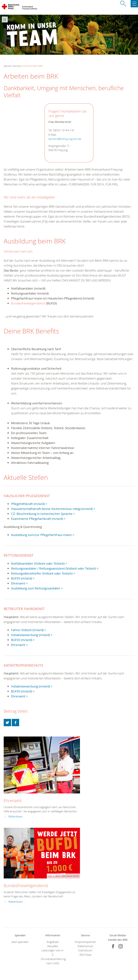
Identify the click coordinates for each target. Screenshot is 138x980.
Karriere (17, 66)
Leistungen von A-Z (53, 952)
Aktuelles (53, 946)
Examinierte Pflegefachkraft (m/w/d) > (38, 519)
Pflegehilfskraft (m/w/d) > (29, 504)
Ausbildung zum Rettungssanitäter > (37, 588)
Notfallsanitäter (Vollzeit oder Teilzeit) (38, 563)
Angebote (53, 942)
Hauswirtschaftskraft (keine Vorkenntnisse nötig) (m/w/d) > (53, 509)
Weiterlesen (15, 816)
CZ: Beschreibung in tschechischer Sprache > (43, 514)
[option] (69, 35)
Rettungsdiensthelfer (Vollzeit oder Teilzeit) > (43, 573)
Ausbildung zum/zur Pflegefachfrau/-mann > (43, 535)
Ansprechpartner (85, 942)
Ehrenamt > (19, 583)
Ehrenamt (13, 801)
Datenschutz (85, 946)
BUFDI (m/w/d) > (23, 578)
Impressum (85, 950)
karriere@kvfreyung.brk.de (65, 139)
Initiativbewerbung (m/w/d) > (32, 635)
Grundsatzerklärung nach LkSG (53, 961)
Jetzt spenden (20, 942)
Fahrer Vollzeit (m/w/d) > (29, 630)
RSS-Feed (85, 955)
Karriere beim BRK (33, 66)
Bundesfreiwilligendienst (29, 303)
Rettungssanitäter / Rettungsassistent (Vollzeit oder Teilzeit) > (55, 568)
